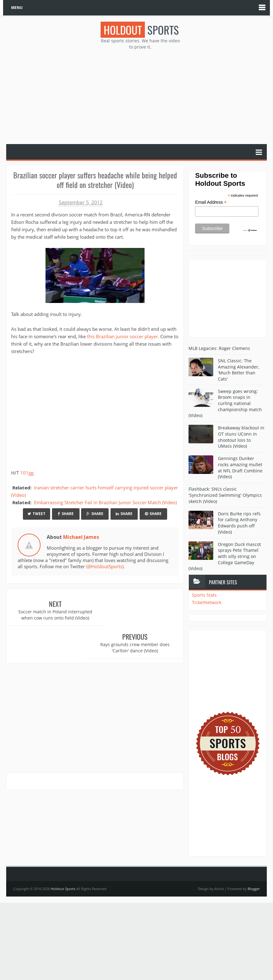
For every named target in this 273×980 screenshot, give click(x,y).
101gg (27, 472)
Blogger (254, 889)
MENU (17, 8)
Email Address (211, 202)
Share (66, 514)
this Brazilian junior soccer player (122, 336)
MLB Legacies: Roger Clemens (219, 348)
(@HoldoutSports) (105, 566)
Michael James (81, 537)
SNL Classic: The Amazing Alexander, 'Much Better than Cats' (238, 370)
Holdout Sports (63, 889)
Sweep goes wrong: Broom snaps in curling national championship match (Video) (225, 403)
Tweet (37, 514)
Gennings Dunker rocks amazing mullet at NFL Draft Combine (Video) (240, 467)
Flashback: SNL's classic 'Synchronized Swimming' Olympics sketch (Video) (225, 495)
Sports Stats (204, 595)
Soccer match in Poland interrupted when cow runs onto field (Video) (51, 618)
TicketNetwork (207, 602)
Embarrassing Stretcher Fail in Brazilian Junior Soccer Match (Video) (105, 502)
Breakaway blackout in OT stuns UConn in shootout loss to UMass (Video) (241, 437)
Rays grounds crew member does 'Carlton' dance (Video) (140, 615)
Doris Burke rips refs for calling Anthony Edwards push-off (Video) (239, 523)
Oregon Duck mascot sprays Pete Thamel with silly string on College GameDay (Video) (225, 556)
